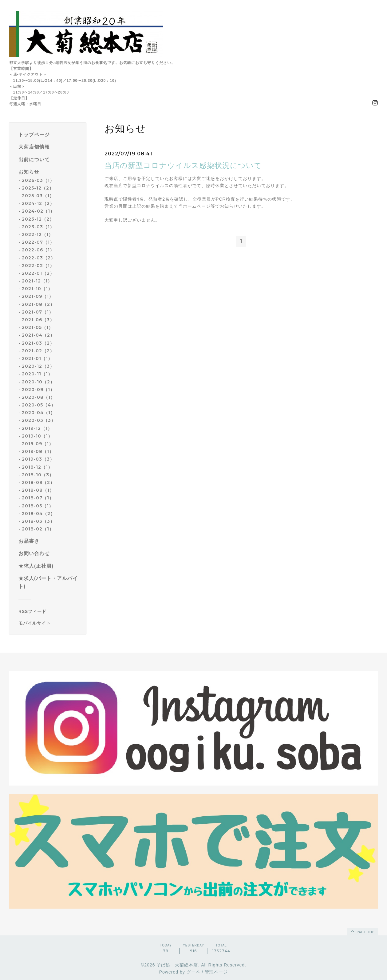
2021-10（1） (37, 289)
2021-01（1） (37, 358)
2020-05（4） (39, 405)
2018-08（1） (38, 490)
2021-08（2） (38, 304)
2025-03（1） (38, 196)
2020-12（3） (38, 366)
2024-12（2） (38, 203)
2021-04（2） (38, 335)
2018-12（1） (37, 467)
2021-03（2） (38, 343)
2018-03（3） (38, 521)
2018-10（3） (38, 475)
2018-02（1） (38, 529)
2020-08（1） (38, 397)
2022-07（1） (38, 242)
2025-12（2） (38, 188)
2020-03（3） (39, 420)
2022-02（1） (38, 266)
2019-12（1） (37, 428)
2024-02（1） (38, 211)
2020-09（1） (38, 390)
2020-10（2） (38, 382)
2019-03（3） (38, 459)
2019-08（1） (38, 451)
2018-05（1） (38, 506)
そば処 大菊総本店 (177, 965)
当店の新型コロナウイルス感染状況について (183, 165)
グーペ (193, 972)
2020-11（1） (37, 374)
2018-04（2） (38, 514)
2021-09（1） (38, 296)
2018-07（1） (38, 498)
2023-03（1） (38, 227)
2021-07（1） (38, 312)
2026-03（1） (38, 180)
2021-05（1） (38, 327)
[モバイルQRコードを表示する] (50, 623)
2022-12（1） (38, 234)
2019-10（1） (37, 436)
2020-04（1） (38, 413)
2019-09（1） (38, 444)
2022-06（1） (38, 250)
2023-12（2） (38, 219)
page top (362, 931)
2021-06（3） (38, 320)
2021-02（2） (38, 351)
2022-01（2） (38, 273)
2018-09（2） (38, 482)
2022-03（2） (39, 258)
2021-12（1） (37, 281)
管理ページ (216, 972)
